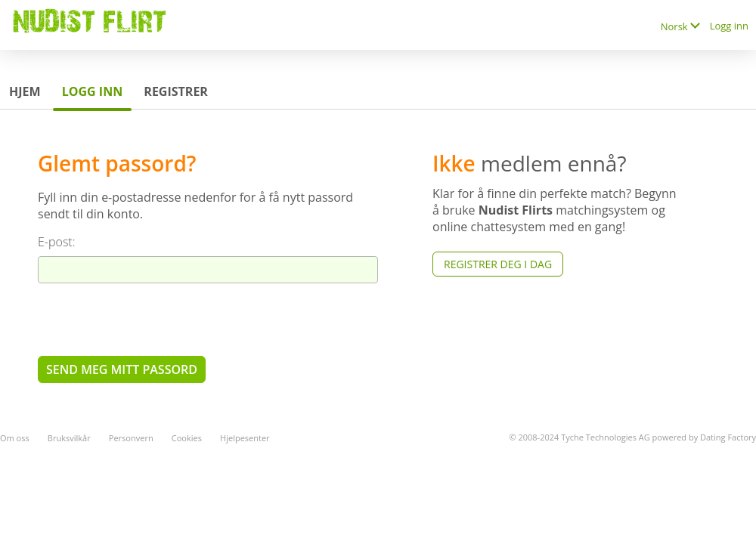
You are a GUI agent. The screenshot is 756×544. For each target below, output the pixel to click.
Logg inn (729, 26)
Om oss (15, 438)
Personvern (131, 438)
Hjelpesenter (245, 438)
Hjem (25, 91)
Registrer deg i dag (498, 264)
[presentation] (153, 319)
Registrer (176, 91)
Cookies (187, 438)
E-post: (57, 242)
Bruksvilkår (69, 438)
